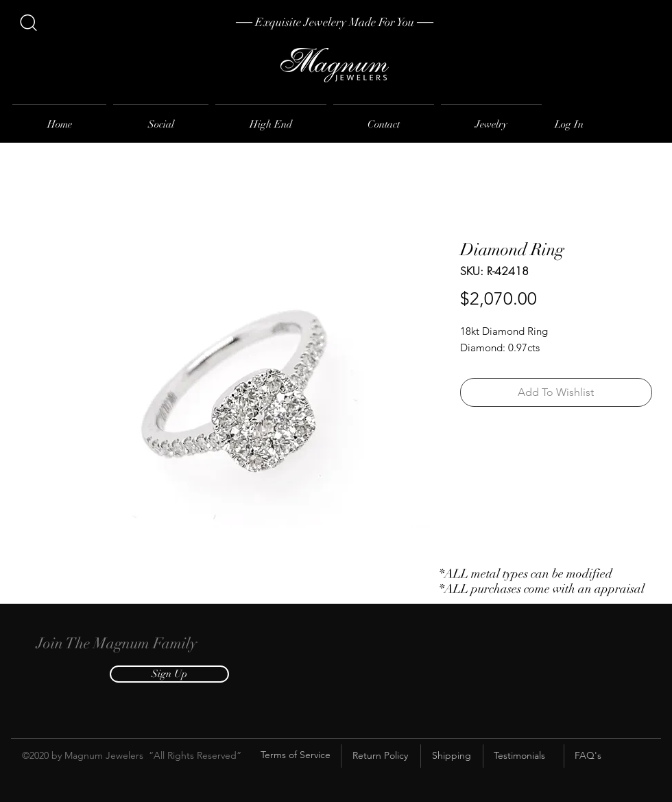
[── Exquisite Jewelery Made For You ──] (335, 23)
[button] (169, 674)
